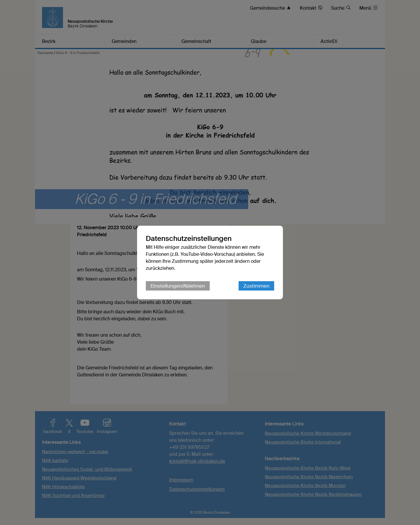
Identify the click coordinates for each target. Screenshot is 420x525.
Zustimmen (256, 286)
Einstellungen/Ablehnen (178, 286)
